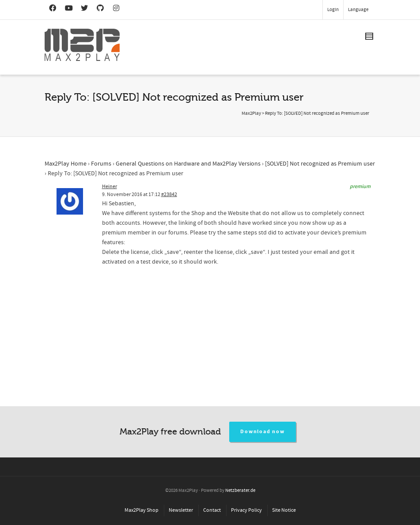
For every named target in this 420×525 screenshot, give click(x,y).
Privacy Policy (246, 510)
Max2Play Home (66, 164)
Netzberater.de (240, 491)
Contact (212, 510)
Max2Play (251, 113)
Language (358, 10)
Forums (101, 164)
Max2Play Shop (142, 510)
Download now (263, 432)
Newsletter (181, 510)
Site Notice (284, 510)
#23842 (169, 195)
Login (333, 10)
